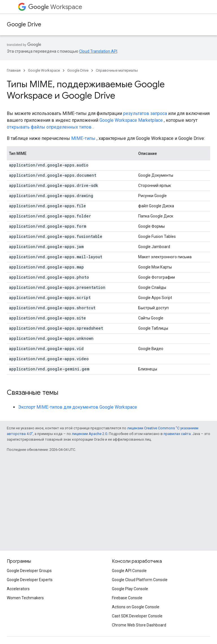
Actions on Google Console (136, 607)
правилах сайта (177, 434)
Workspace (55, 7)
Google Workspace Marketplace (131, 120)
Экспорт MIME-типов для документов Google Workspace (78, 407)
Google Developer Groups (29, 571)
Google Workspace (44, 70)
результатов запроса (145, 113)
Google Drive (24, 24)
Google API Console (129, 571)
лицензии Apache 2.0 (89, 434)
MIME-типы (83, 138)
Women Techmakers (25, 598)
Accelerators (18, 589)
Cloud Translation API (98, 51)
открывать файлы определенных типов (49, 127)
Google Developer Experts (30, 580)
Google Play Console (130, 589)
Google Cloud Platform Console (140, 580)
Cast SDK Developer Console (137, 616)
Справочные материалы (117, 70)
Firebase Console (127, 598)
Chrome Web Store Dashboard (139, 625)
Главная (14, 70)
